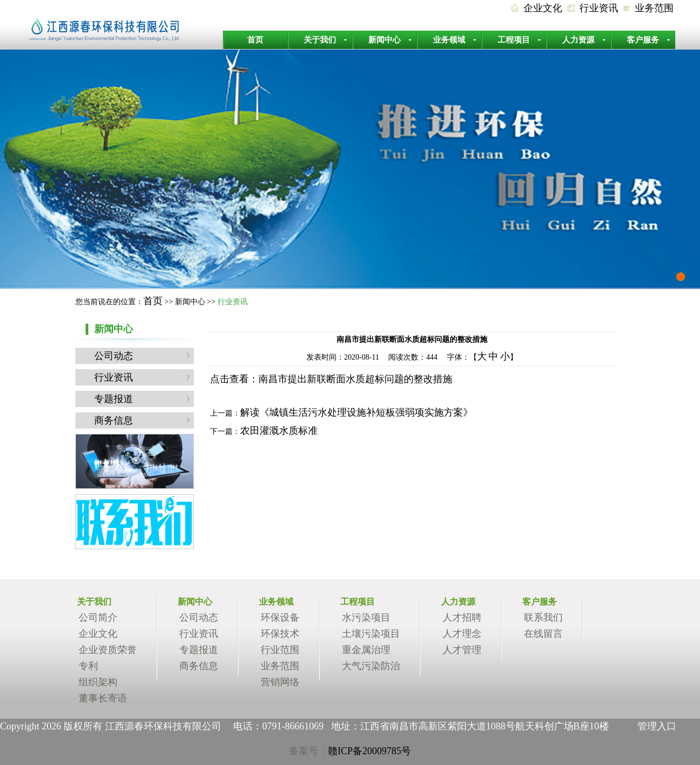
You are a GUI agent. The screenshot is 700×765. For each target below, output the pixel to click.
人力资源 (578, 40)
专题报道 (114, 399)
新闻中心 (384, 40)
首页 (255, 40)
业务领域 (449, 40)
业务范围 (654, 8)
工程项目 (514, 40)
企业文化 (543, 8)
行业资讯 (599, 8)
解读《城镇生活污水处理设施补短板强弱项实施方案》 (356, 412)
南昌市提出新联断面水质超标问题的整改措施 (355, 379)
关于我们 (320, 40)
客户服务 (643, 40)
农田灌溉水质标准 (279, 431)
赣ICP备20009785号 (369, 751)
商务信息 (114, 420)
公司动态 (114, 356)
